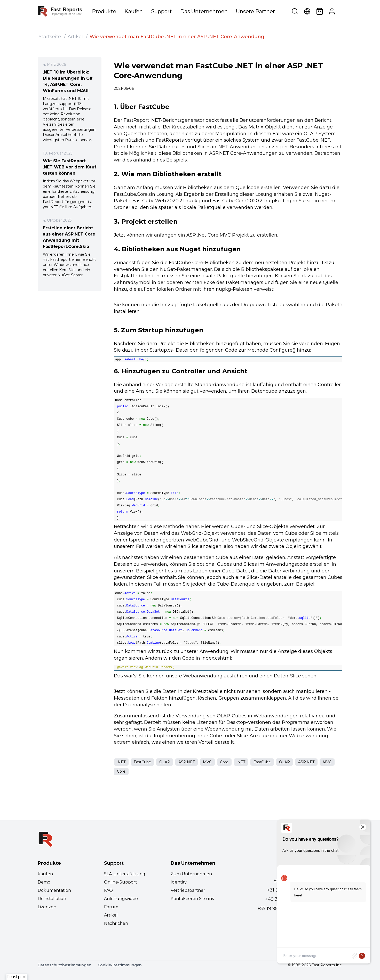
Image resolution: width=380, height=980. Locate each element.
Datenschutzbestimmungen (65, 965)
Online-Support (121, 882)
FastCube (142, 762)
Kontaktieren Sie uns (192, 899)
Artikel (75, 37)
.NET (121, 762)
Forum (111, 907)
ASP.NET (187, 762)
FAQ (108, 890)
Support (161, 11)
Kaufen (134, 11)
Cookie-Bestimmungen (120, 965)
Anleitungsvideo (121, 899)
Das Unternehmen (204, 11)
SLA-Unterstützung (125, 874)
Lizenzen (47, 907)
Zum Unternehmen (191, 874)
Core (224, 762)
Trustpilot (17, 977)
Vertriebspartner (188, 890)
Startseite (50, 37)
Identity (179, 882)
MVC (207, 762)
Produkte (104, 11)
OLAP (165, 762)
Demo (44, 882)
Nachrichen (116, 923)
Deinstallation (52, 899)
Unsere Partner (255, 11)
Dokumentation (54, 890)
